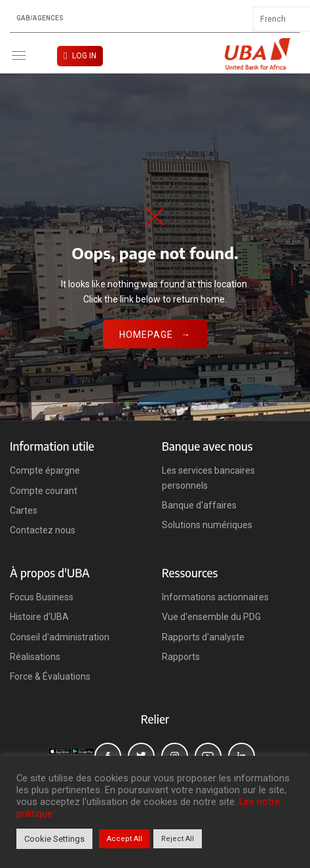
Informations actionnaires (215, 597)
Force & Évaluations (50, 676)
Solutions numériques (207, 525)
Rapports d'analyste (203, 637)
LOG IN (84, 56)
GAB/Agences (40, 18)
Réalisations (35, 657)
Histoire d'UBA (39, 617)
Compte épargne (45, 470)
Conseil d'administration (60, 637)
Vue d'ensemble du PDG (211, 617)
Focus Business (42, 597)
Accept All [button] (125, 839)
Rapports (181, 657)
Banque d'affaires (199, 505)
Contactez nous (43, 530)
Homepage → (155, 335)
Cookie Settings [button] (54, 839)
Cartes (24, 510)
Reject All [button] (178, 839)
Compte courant (44, 491)
